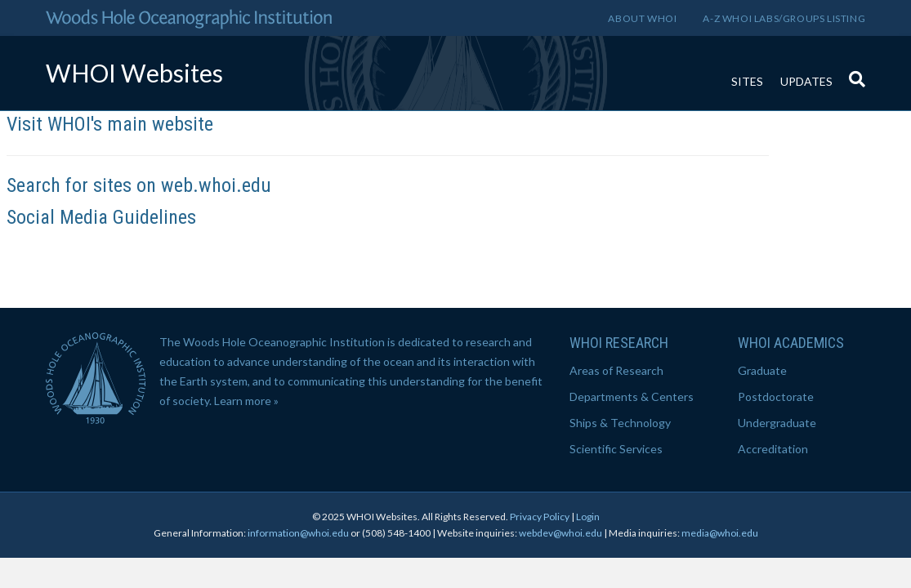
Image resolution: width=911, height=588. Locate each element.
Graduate (762, 370)
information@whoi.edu (298, 533)
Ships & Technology (620, 423)
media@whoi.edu (720, 533)
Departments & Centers (632, 396)
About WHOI (642, 18)
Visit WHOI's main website (110, 124)
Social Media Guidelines (101, 217)
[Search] (853, 71)
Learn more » (246, 401)
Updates (806, 81)
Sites (747, 81)
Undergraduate (777, 423)
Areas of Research (616, 370)
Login (588, 517)
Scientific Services (616, 449)
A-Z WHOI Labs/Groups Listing (784, 18)
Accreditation (773, 449)
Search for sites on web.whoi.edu (139, 185)
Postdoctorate (776, 396)
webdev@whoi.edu (560, 533)
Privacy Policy (540, 517)
